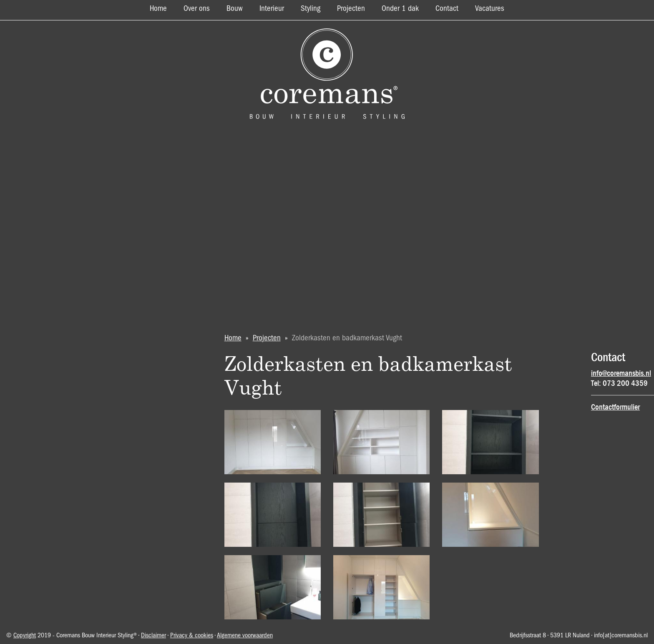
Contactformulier (615, 407)
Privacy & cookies (192, 636)
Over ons (197, 9)
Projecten (351, 9)
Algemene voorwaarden (245, 636)
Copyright (25, 636)
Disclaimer (153, 636)
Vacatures (490, 9)
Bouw (235, 9)
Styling (311, 9)
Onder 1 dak (400, 9)
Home (158, 9)
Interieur (272, 9)
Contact (447, 9)
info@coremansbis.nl (621, 373)
